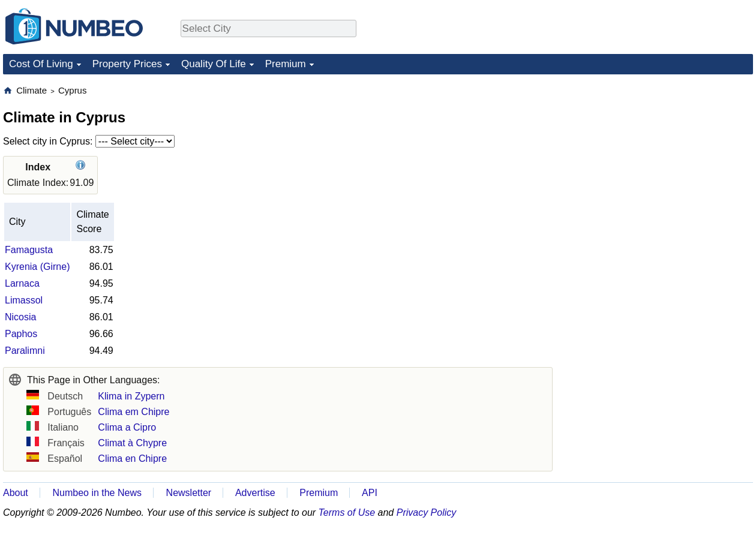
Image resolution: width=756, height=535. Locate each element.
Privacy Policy (427, 513)
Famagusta (29, 250)
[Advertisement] (663, 160)
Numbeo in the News (97, 493)
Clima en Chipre (132, 459)
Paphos (21, 334)
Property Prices (127, 64)
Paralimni (25, 351)
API (370, 493)
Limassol (24, 300)
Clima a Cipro (127, 427)
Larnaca (22, 283)
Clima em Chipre (133, 412)
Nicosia (20, 317)
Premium (286, 64)
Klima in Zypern (131, 396)
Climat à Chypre (132, 443)
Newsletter (189, 493)
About (16, 493)
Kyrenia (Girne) (37, 267)
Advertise (255, 493)
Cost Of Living (41, 64)
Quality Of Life (214, 64)
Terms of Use (347, 513)
